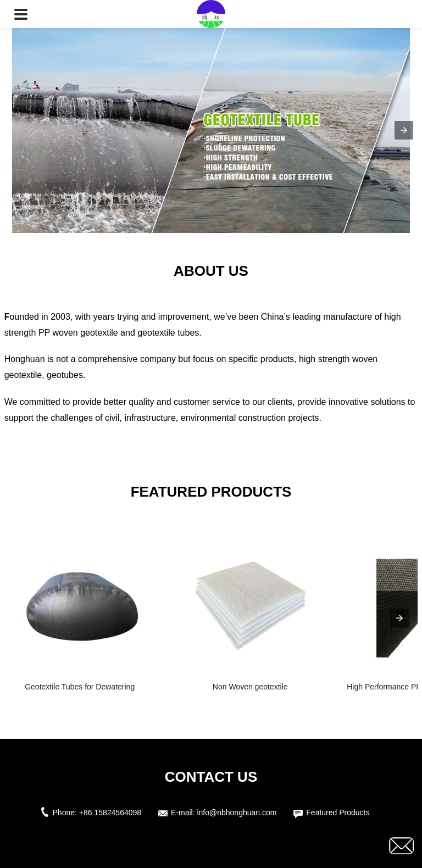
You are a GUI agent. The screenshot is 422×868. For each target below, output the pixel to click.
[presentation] (399, 618)
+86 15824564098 (110, 813)
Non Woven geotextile (250, 687)
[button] (21, 14)
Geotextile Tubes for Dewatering (80, 687)
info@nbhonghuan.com (237, 813)
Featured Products (338, 813)
